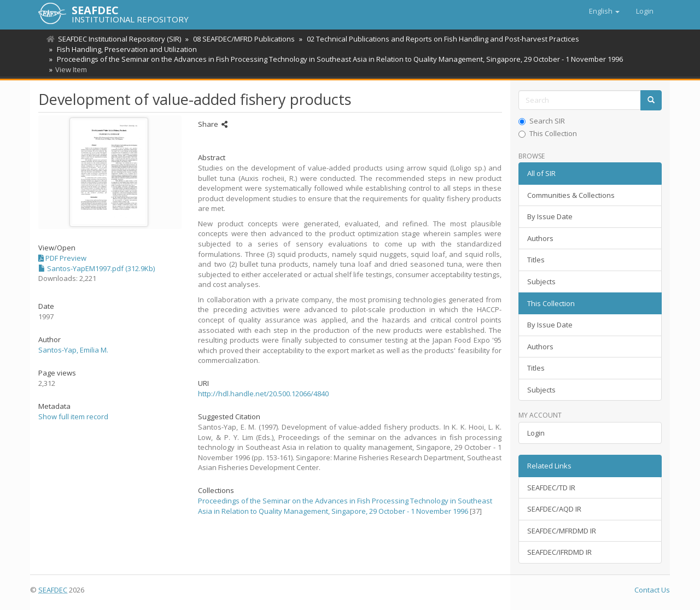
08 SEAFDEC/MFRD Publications (242, 39)
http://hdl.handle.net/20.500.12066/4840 (263, 394)
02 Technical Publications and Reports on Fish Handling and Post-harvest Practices (440, 39)
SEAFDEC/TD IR (551, 488)
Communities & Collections (571, 195)
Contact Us (652, 590)
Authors (540, 238)
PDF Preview (62, 258)
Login (536, 433)
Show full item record (73, 417)
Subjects (541, 281)
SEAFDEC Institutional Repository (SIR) (119, 39)
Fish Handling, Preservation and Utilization (125, 49)
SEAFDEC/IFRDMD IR (559, 552)
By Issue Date (550, 216)
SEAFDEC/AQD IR (554, 509)
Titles (536, 260)
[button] (604, 11)
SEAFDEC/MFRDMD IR (562, 531)
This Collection (548, 133)
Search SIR (542, 121)
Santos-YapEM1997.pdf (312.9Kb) (97, 268)
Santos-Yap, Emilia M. (73, 350)
